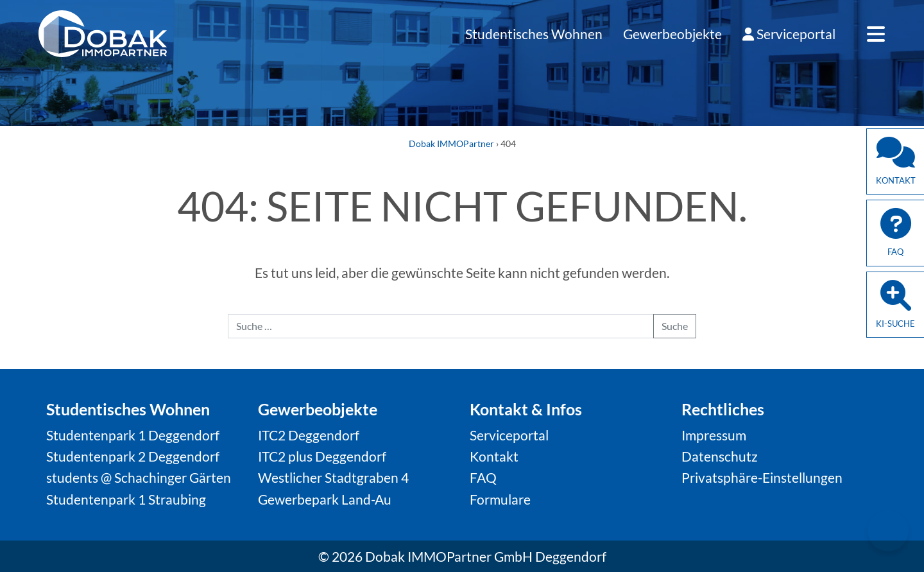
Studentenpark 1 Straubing (126, 499)
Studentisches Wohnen (534, 34)
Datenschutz (720, 456)
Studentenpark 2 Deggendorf (133, 456)
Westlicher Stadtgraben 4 (333, 477)
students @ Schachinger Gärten (139, 477)
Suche (675, 326)
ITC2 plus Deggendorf (322, 456)
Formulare (500, 499)
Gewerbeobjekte (672, 34)
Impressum (714, 435)
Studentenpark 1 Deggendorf (133, 435)
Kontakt (494, 456)
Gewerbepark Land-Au (325, 499)
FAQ (483, 477)
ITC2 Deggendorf (309, 435)
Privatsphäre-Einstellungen (762, 477)
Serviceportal (789, 34)
